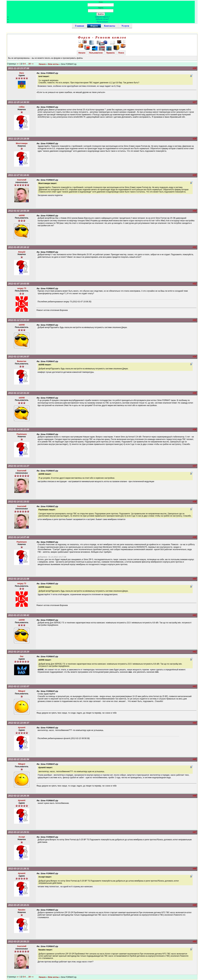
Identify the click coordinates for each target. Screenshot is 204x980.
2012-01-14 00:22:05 (19, 429)
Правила (110, 53)
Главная (80, 26)
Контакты (110, 26)
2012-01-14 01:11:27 (19, 466)
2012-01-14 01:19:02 (19, 502)
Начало (82, 53)
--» (33, 64)
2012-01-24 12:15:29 (19, 652)
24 (30, 64)
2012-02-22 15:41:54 (19, 759)
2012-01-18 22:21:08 (19, 579)
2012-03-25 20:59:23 (19, 941)
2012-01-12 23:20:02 (19, 320)
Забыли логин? (102, 19)
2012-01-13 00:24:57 (19, 357)
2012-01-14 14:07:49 (19, 537)
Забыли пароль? (102, 17)
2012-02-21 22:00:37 (19, 723)
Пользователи (96, 53)
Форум (94, 26)
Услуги (125, 26)
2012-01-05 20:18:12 (19, 247)
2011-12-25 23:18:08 (19, 139)
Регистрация (102, 22)
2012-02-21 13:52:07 (19, 686)
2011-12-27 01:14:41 (19, 175)
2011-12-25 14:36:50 (19, 102)
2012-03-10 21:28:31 (19, 869)
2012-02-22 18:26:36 (19, 796)
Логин (101, 2)
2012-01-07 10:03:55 (19, 284)
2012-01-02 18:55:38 (19, 211)
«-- (18, 64)
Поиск (121, 53)
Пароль (101, 8)
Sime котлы (53, 64)
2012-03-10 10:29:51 (19, 832)
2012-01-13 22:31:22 (19, 393)
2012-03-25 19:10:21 (19, 905)
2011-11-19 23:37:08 (19, 68)
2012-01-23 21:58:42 (19, 615)
